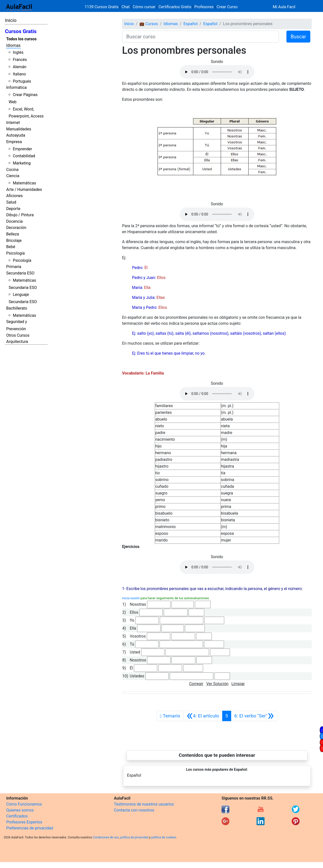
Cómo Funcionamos (24, 804)
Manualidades (19, 129)
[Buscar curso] (200, 37)
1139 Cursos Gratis (102, 7)
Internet (13, 123)
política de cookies (164, 837)
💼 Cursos (149, 24)
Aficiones (14, 196)
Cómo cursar (144, 7)
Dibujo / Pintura (20, 215)
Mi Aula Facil (284, 7)
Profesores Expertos (24, 822)
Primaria (14, 267)
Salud (11, 202)
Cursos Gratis (21, 31)
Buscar (298, 37)
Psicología (15, 253)
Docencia (14, 221)
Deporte (13, 209)
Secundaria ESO (20, 273)
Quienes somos (20, 810)
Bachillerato (17, 308)
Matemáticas (24, 183)
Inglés (18, 52)
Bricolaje (14, 241)
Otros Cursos (18, 335)
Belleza (13, 234)
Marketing (22, 163)
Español (190, 24)
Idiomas (13, 45)
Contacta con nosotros (134, 810)
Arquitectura (17, 342)
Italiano (19, 74)
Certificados (17, 816)
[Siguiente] (254, 716)
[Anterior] (203, 716)
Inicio (11, 20)
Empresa (14, 142)
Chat (126, 7)
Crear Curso (227, 7)
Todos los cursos (21, 39)
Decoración (16, 228)
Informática (16, 87)
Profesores (204, 7)
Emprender (22, 149)
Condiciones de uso (106, 837)
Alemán (19, 67)
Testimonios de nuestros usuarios (144, 804)
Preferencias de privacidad (30, 828)
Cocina (12, 170)
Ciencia (13, 176)
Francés (20, 60)
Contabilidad (24, 156)
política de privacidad (134, 837)
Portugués (22, 81)
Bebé (11, 247)
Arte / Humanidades (24, 190)
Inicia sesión (131, 598)
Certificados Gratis (175, 7)
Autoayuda (16, 135)
